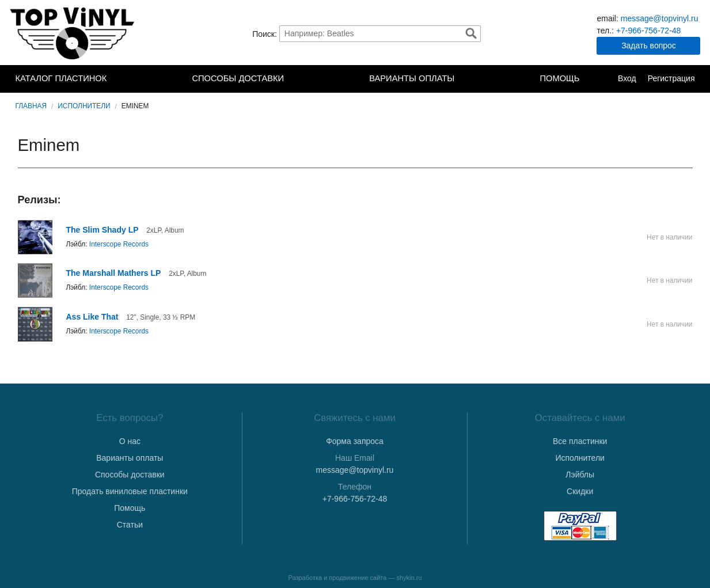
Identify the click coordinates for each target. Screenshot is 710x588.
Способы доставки (238, 78)
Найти (471, 33)
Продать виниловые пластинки (130, 491)
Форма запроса (355, 441)
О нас (130, 441)
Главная (31, 106)
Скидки (580, 491)
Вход (627, 78)
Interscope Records (119, 244)
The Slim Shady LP (102, 230)
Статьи (130, 525)
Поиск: (265, 33)
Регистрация (671, 78)
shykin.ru (409, 578)
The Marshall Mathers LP (114, 273)
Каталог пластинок (61, 78)
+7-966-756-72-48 (648, 31)
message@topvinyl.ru (660, 18)
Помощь (559, 78)
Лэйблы (580, 475)
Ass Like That (92, 317)
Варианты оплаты (412, 78)
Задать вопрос (649, 45)
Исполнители (84, 106)
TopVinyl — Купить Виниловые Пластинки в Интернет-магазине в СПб (73, 33)
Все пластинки (580, 441)
